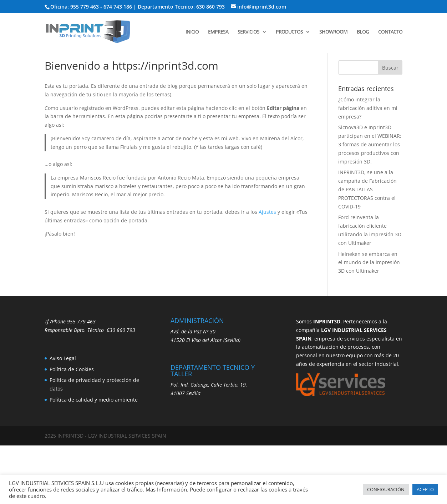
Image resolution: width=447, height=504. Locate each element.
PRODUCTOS (289, 32)
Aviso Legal (63, 358)
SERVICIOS (248, 32)
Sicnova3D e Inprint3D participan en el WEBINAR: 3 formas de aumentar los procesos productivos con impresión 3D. (370, 144)
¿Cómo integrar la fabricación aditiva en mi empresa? (368, 108)
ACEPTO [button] (425, 489)
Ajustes (267, 212)
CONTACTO (390, 32)
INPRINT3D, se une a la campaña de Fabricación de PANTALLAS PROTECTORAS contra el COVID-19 (367, 189)
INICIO (192, 32)
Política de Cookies (72, 369)
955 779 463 (81, 321)
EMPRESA (218, 32)
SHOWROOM (333, 32)
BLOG (363, 32)
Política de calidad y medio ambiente (94, 400)
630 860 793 (121, 330)
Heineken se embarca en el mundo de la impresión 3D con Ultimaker (369, 263)
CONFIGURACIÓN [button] (386, 489)
